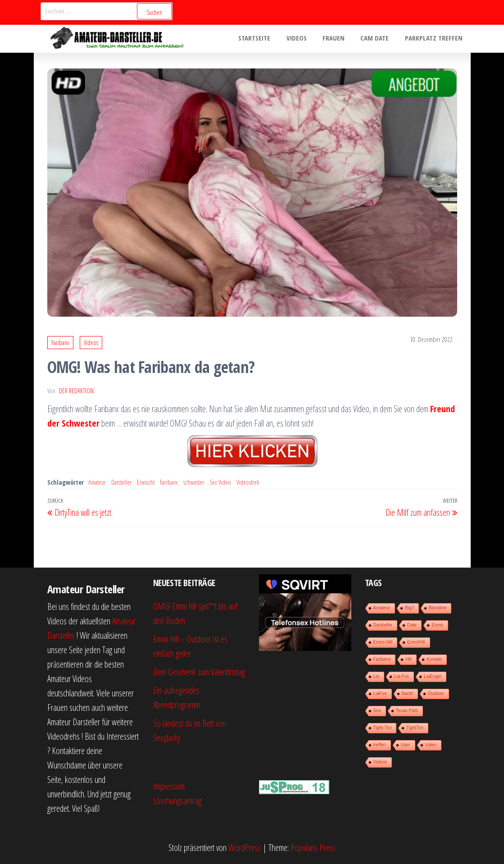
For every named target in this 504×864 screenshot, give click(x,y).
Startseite (266, 39)
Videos (305, 39)
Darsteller (121, 482)
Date (412, 625)
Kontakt (434, 659)
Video (431, 745)
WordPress (245, 848)
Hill (409, 659)
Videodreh (248, 482)
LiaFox (380, 693)
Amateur (97, 482)
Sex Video (220, 482)
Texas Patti (407, 711)
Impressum (169, 786)
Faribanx (60, 343)
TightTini (415, 728)
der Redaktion (76, 391)
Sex (377, 711)
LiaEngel (433, 676)
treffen (380, 745)
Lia (376, 676)
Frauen (340, 39)
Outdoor (436, 693)
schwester (194, 482)
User (406, 745)
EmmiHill (416, 642)
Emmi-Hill (383, 642)
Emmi (437, 625)
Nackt (408, 693)
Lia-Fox (402, 676)
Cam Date (379, 39)
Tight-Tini (383, 728)
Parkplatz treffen (435, 39)
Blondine (438, 608)
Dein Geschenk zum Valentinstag (199, 672)
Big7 (409, 608)
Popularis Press (313, 848)
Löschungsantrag (177, 801)
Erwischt (146, 482)
